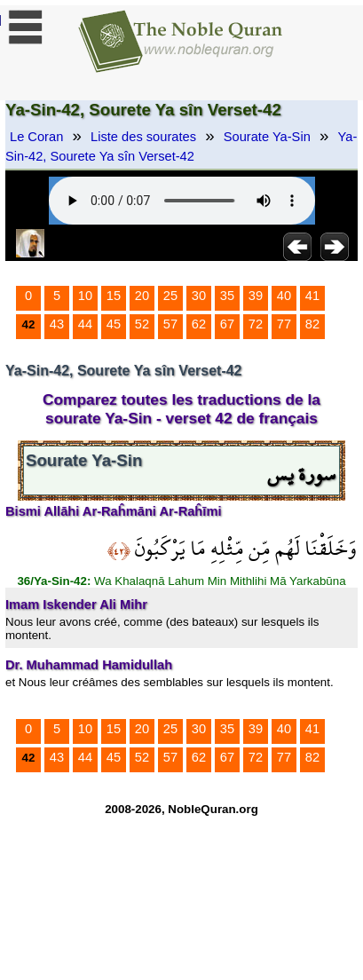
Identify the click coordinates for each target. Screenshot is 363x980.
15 (114, 296)
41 (312, 296)
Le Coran (36, 137)
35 (227, 296)
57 (170, 324)
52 (142, 324)
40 (284, 296)
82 (312, 324)
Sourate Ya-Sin (267, 137)
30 (199, 296)
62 (199, 324)
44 (85, 324)
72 (256, 324)
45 (114, 324)
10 (85, 296)
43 (57, 324)
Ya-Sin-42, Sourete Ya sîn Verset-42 (181, 146)
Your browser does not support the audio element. (182, 201)
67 (227, 324)
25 (170, 296)
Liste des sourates (143, 137)
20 (142, 296)
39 (256, 296)
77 (284, 324)
